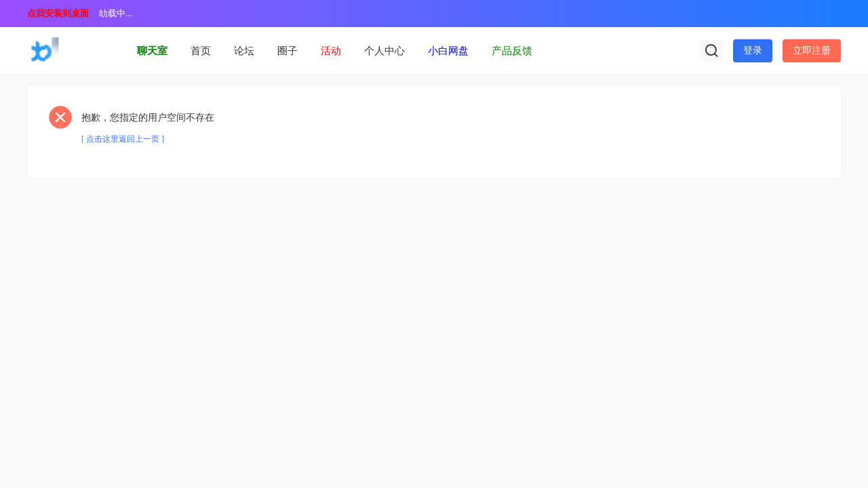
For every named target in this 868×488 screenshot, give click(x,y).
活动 (331, 51)
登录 (753, 50)
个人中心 (384, 51)
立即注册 (812, 50)
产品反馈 (512, 51)
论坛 (244, 51)
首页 (201, 51)
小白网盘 (448, 51)
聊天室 (152, 51)
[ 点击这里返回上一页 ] (123, 139)
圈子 (288, 51)
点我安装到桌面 (58, 13)
